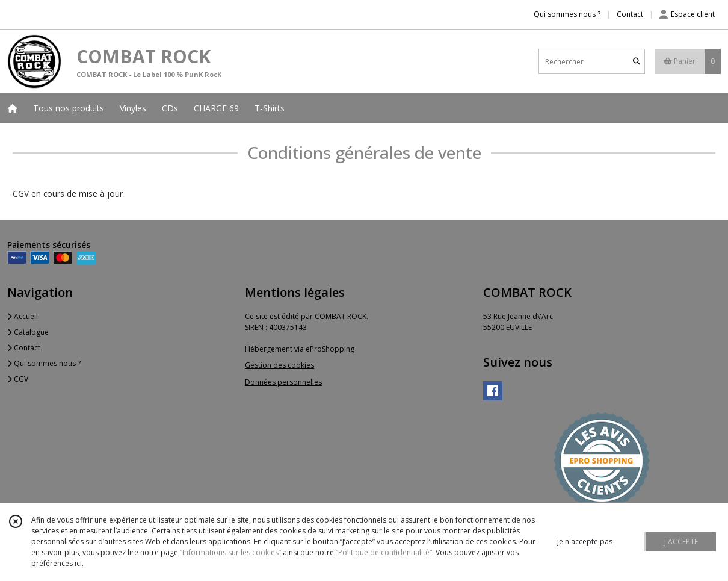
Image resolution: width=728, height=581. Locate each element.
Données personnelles (283, 382)
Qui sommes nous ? (44, 363)
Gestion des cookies (279, 365)
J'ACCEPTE (681, 542)
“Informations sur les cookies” (230, 552)
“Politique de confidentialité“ (384, 552)
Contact (630, 14)
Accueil (23, 316)
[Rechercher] (637, 62)
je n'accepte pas (585, 542)
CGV (18, 379)
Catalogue (28, 332)
